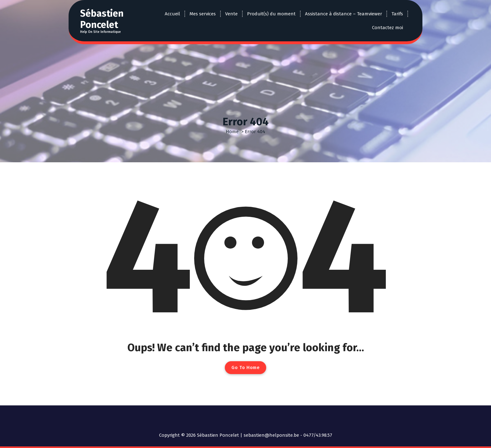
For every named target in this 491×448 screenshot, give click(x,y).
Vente (231, 14)
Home (232, 132)
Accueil (172, 14)
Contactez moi (388, 28)
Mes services (203, 14)
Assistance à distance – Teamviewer (344, 14)
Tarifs (397, 14)
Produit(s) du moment (271, 14)
